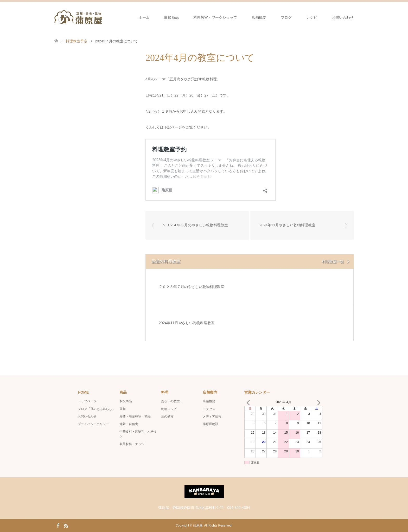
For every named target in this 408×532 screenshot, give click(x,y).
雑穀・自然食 (129, 424)
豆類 (123, 409)
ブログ (286, 17)
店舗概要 (259, 17)
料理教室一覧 (333, 261)
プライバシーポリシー (93, 424)
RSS (66, 525)
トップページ (87, 401)
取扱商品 (171, 17)
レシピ (312, 17)
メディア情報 (212, 416)
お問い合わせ (343, 17)
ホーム (144, 17)
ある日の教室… (172, 401)
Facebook (58, 525)
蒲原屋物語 (211, 424)
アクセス (209, 409)
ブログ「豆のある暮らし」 (97, 409)
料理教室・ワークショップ (215, 17)
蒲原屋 (198, 525)
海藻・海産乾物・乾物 (135, 416)
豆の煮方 (167, 416)
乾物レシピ (169, 409)
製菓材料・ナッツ (132, 444)
